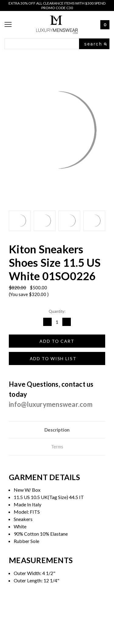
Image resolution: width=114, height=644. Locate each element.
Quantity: (57, 311)
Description (57, 430)
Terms (57, 447)
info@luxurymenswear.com (51, 404)
